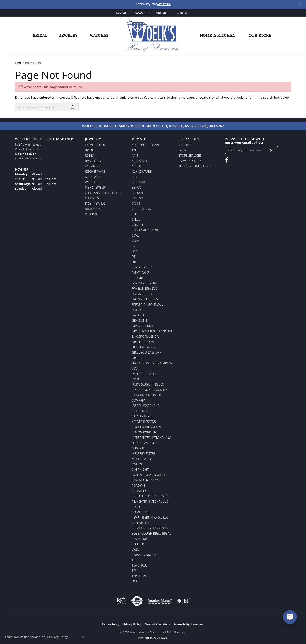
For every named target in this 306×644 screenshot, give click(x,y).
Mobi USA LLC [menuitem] (142, 459)
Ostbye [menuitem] (137, 464)
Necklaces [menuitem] (93, 177)
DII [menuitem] (134, 262)
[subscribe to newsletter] (272, 150)
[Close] (301, 5)
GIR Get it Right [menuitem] (144, 326)
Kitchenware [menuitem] (95, 171)
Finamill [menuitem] (138, 278)
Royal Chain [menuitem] (141, 512)
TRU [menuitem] (135, 571)
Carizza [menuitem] (138, 198)
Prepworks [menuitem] (140, 491)
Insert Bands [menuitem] (95, 203)
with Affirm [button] (164, 4)
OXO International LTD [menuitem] (150, 475)
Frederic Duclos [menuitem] (145, 299)
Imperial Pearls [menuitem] (144, 374)
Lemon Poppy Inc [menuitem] (145, 432)
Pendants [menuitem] (93, 214)
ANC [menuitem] (135, 150)
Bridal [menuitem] (90, 150)
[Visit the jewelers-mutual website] (160, 601)
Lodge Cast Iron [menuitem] (145, 443)
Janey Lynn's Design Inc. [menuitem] (150, 390)
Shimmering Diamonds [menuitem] (150, 528)
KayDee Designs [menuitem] (144, 422)
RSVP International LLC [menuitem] (150, 517)
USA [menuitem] (135, 581)
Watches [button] (99, 36)
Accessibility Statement (189, 624)
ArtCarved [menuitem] (140, 161)
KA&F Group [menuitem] (141, 411)
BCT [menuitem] (135, 177)
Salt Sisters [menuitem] (141, 523)
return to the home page (175, 97)
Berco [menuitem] (137, 187)
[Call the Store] (25, 154)
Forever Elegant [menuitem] (145, 283)
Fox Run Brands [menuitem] (144, 289)
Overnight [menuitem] (140, 470)
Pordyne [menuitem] (139, 486)
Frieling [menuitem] (138, 310)
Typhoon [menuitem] (139, 576)
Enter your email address (244, 142)
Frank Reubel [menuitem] (142, 294)
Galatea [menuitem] (138, 315)
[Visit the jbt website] (184, 601)
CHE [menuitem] (135, 214)
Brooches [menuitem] (93, 209)
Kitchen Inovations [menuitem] (147, 427)
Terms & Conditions (194, 166)
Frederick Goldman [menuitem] (147, 305)
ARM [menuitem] (135, 156)
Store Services (190, 156)
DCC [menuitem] (135, 251)
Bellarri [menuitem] (138, 182)
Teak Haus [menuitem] (140, 565)
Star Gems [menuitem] (140, 539)
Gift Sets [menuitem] (92, 198)
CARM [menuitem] (136, 203)
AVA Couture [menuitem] (142, 171)
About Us (186, 145)
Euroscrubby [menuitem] (142, 267)
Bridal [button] (40, 36)
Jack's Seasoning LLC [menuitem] (148, 384)
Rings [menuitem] (89, 156)
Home (18, 63)
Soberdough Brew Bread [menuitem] (152, 533)
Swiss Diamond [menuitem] (144, 555)
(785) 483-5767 (212, 126)
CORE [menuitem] (136, 235)
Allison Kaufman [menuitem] (145, 145)
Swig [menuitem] (136, 549)
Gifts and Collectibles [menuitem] (103, 193)
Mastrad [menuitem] (139, 448)
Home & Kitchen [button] (218, 36)
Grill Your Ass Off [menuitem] (146, 352)
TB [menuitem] (134, 560)
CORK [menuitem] (136, 241)
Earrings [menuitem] (92, 166)
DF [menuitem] (134, 257)
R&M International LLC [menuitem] (150, 501)
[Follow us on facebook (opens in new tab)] (227, 160)
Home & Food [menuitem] (96, 145)
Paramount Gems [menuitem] (145, 480)
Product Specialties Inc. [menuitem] (151, 496)
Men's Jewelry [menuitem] (96, 187)
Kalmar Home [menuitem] (142, 416)
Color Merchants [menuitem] (146, 230)
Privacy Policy (190, 161)
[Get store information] (29, 158)
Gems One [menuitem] (139, 321)
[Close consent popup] (83, 637)
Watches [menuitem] (92, 182)
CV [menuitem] (134, 246)
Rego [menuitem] (136, 507)
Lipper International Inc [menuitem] (151, 438)
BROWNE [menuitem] (138, 193)
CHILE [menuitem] (136, 219)
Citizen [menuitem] (137, 225)
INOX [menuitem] (135, 379)
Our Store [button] (260, 36)
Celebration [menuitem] (141, 209)
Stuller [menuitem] (138, 544)
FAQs (182, 150)
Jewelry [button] (69, 36)
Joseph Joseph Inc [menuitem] (146, 406)
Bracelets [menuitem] (93, 161)
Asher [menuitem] (136, 166)
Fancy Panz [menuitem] (140, 273)
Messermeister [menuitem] (143, 454)
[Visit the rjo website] (121, 601)
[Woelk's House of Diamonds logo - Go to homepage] (153, 36)
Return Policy (111, 624)
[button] (123, 13)
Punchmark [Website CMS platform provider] (161, 638)
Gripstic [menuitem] (138, 358)
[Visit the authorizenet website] (137, 601)
